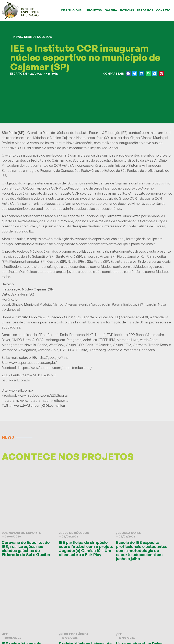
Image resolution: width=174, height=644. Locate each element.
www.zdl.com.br (22, 390)
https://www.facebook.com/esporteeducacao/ (55, 368)
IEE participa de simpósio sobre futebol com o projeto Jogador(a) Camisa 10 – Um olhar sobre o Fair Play (86, 548)
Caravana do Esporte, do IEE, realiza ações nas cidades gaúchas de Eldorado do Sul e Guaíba (26, 548)
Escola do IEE (129, 533)
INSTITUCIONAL (72, 10)
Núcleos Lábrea (74, 634)
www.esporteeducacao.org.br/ (33, 363)
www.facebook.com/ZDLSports (43, 395)
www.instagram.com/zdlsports (44, 400)
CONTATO (163, 10)
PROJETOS (94, 10)
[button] (128, 74)
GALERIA (111, 10)
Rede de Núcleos (75, 533)
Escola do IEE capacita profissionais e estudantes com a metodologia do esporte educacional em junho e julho (142, 551)
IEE (5, 634)
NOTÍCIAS (127, 10)
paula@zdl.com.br (16, 380)
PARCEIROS (145, 10)
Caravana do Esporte (22, 533)
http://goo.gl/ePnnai (53, 358)
